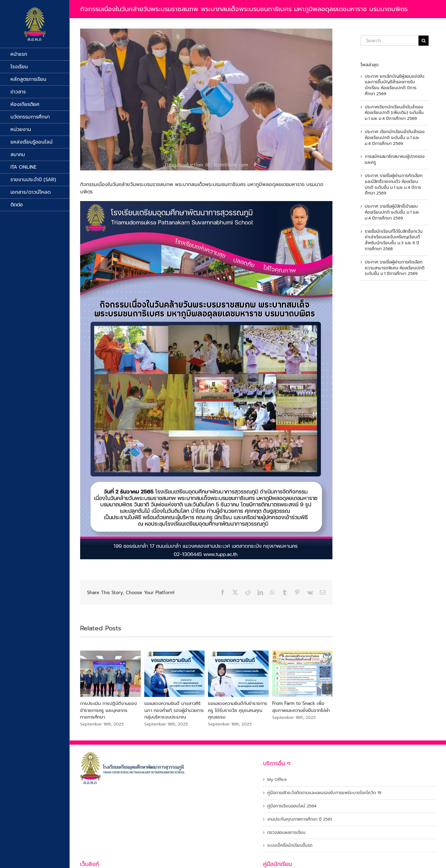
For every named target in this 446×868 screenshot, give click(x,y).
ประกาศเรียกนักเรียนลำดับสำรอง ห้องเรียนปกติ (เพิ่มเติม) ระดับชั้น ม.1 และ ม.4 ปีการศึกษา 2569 (394, 113)
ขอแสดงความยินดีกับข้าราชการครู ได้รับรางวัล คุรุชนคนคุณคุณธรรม (238, 710)
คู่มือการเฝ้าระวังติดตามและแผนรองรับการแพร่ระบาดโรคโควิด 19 (324, 793)
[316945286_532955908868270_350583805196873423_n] (206, 99)
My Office (277, 780)
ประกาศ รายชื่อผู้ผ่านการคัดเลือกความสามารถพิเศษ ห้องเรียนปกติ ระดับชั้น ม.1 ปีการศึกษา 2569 (395, 268)
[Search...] (390, 41)
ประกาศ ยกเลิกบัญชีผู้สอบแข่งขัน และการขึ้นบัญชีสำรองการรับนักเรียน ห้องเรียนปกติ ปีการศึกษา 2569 (395, 85)
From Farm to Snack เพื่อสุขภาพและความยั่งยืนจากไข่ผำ (301, 707)
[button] (85, 689)
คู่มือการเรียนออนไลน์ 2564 (292, 806)
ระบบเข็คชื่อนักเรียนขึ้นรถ (290, 846)
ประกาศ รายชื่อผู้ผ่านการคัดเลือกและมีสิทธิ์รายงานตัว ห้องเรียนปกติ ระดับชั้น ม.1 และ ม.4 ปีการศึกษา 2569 (394, 184)
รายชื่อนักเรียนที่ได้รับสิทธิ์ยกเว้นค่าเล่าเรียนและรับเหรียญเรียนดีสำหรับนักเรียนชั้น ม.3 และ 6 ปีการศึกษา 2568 (394, 240)
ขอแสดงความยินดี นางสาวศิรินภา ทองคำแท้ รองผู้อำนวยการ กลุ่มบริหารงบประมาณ (174, 710)
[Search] (424, 41)
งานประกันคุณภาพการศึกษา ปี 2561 (299, 819)
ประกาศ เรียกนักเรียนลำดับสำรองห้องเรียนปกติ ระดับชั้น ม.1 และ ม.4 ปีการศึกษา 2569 (395, 138)
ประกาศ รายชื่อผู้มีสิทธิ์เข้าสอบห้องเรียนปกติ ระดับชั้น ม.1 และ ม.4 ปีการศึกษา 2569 (392, 212)
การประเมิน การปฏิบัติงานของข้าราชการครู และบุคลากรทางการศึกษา (109, 710)
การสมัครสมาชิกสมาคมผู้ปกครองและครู (395, 159)
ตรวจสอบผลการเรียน (286, 833)
